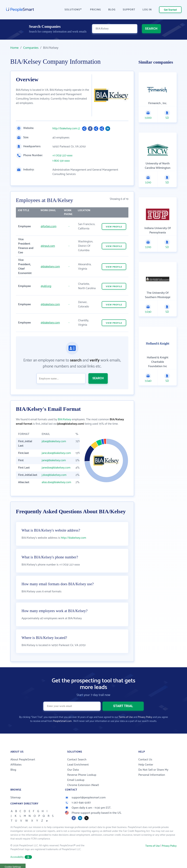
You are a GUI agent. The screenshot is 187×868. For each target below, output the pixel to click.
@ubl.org (46, 286)
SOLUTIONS (73, 10)
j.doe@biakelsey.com (54, 475)
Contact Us (145, 760)
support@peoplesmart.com (85, 798)
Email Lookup (76, 780)
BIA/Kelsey (64, 419)
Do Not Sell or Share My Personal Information (153, 772)
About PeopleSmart (23, 760)
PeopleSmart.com (62, 721)
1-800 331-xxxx (61, 161)
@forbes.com (49, 226)
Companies (31, 48)
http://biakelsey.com (65, 129)
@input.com (48, 246)
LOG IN (147, 10)
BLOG (112, 10)
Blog (13, 770)
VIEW (114, 227)
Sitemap (16, 798)
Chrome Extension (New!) (83, 785)
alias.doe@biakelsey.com (56, 482)
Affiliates (16, 765)
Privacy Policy (145, 717)
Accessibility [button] (21, 857)
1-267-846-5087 (78, 803)
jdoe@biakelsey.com (54, 441)
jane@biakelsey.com (54, 460)
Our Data (73, 770)
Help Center (146, 765)
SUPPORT (129, 10)
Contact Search (77, 760)
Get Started (170, 10)
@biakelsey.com (50, 267)
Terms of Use (126, 717)
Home (14, 48)
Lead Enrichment (78, 765)
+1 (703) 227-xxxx (62, 156)
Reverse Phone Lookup (82, 775)
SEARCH (151, 30)
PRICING (96, 10)
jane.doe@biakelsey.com (56, 453)
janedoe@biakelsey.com (56, 468)
